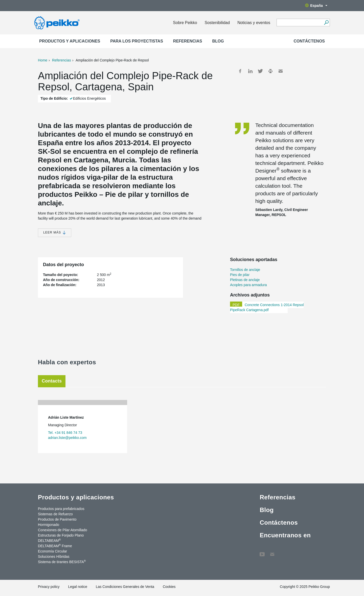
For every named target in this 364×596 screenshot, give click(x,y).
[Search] (326, 23)
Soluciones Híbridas (54, 557)
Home (43, 60)
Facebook (240, 71)
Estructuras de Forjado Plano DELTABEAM (61, 538)
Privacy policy (49, 587)
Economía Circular (52, 551)
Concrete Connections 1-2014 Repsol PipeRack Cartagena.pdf (267, 307)
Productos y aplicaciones (70, 41)
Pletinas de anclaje (245, 280)
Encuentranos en (285, 535)
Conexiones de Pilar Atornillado (63, 530)
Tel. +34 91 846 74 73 (65, 433)
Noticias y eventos (254, 23)
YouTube (262, 552)
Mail (281, 71)
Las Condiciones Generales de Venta (125, 587)
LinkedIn (250, 71)
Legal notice (78, 587)
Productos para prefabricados (61, 509)
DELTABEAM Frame (55, 546)
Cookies (169, 587)
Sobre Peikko (185, 23)
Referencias (188, 41)
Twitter (260, 71)
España (316, 6)
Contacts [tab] (52, 381)
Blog (218, 41)
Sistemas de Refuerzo (55, 514)
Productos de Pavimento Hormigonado (57, 522)
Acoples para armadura (248, 285)
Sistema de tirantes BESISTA (62, 562)
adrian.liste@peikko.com (67, 438)
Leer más (55, 233)
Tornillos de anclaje (245, 270)
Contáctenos (309, 41)
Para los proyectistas (137, 41)
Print (270, 71)
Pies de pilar (240, 275)
